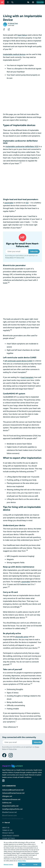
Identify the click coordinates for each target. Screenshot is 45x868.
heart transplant (27, 377)
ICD (27, 203)
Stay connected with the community (19, 737)
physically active (22, 637)
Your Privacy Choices (11, 836)
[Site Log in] (33, 2)
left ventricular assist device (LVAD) (18, 361)
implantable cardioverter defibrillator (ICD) (22, 146)
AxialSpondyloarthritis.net (12, 809)
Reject (24, 864)
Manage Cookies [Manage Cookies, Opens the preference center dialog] (8, 864)
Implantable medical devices (14, 54)
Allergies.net (7, 796)
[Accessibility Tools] (28, 2)
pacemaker (9, 203)
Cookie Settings (8, 838)
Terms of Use (20, 258)
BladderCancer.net (9, 812)
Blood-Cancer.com (9, 815)
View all (6, 823)
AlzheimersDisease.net (11, 799)
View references (11, 727)
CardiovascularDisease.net (13, 819)
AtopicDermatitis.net (10, 806)
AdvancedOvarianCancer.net (13, 793)
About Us (6, 828)
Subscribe (40, 2)
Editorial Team (14, 23)
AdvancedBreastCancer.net (13, 790)
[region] (22, 854)
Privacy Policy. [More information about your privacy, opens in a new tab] (22, 861)
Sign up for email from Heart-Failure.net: (22, 245)
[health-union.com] (13, 766)
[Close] (42, 843)
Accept (35, 864)
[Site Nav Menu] (8, 2)
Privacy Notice (9, 258)
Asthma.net (7, 803)
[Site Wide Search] (12, 2)
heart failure (22, 35)
